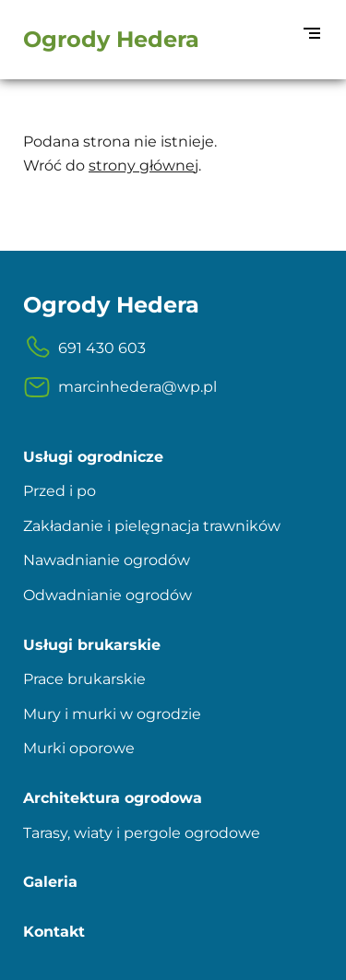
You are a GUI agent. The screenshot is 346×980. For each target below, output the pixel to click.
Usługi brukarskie (92, 645)
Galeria (50, 882)
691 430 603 (84, 348)
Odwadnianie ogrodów (107, 595)
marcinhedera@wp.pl (120, 387)
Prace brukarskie (84, 679)
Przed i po (60, 491)
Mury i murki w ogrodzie (112, 714)
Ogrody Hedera (111, 39)
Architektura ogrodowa (113, 798)
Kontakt (54, 932)
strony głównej (143, 165)
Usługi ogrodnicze (93, 457)
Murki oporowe (79, 748)
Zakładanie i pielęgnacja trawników (152, 526)
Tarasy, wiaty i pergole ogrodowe (142, 833)
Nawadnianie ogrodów (107, 560)
